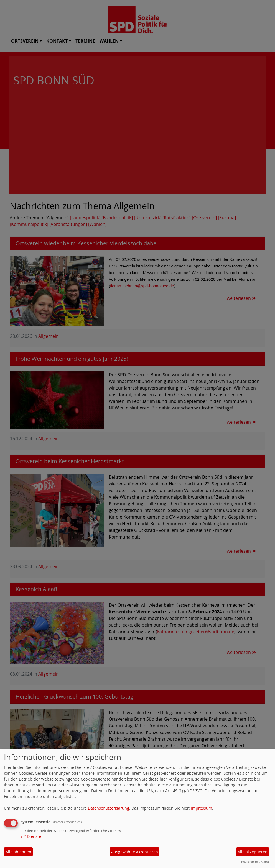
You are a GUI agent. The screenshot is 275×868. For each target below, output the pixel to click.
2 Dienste (31, 836)
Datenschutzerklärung (109, 808)
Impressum (202, 808)
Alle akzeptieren (253, 852)
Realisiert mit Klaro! (255, 861)
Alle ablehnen (18, 852)
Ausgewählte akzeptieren (135, 852)
